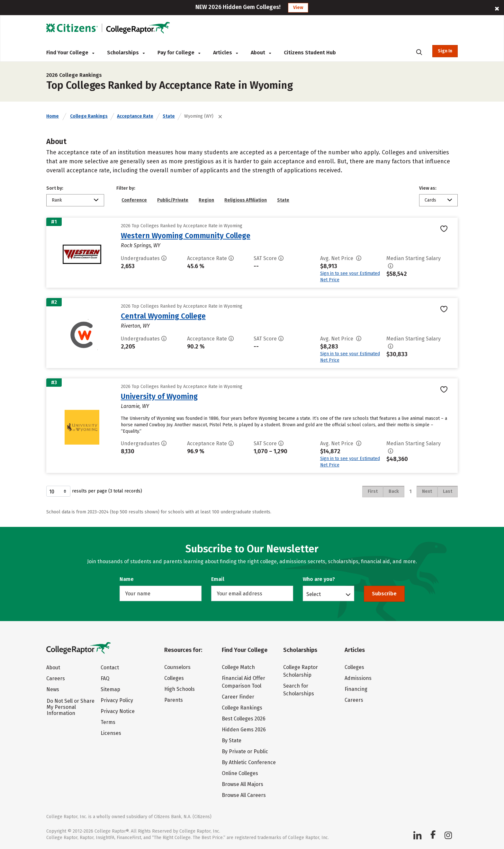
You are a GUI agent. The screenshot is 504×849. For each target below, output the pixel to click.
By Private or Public (245, 751)
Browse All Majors (243, 784)
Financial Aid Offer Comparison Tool (243, 682)
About (261, 53)
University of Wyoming (159, 396)
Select (314, 594)
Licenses (111, 733)
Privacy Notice (118, 711)
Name (127, 579)
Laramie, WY (135, 406)
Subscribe (384, 594)
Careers (56, 678)
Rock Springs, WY (141, 245)
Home (53, 116)
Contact (110, 668)
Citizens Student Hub (310, 53)
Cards (430, 200)
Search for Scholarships (299, 690)
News (53, 689)
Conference (134, 200)
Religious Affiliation (246, 200)
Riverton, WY (135, 326)
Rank (57, 200)
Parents (174, 700)
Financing (356, 689)
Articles (225, 53)
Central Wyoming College (163, 316)
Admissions (358, 678)
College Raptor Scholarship (301, 671)
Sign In (445, 51)
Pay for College (179, 53)
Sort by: (55, 188)
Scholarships (126, 53)
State (169, 116)
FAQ (105, 678)
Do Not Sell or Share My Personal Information (71, 707)
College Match (238, 667)
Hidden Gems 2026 (244, 730)
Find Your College (70, 53)
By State (232, 741)
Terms (108, 722)
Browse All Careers (244, 795)
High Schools (180, 689)
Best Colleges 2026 (244, 719)
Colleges (174, 678)
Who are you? (319, 579)
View (298, 8)
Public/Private (173, 200)
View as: (428, 188)
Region (206, 200)
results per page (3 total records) (94, 491)
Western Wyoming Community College (186, 236)
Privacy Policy (117, 700)
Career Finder (238, 697)
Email (218, 579)
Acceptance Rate (135, 116)
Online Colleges (240, 773)
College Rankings (89, 116)
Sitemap (110, 689)
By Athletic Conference (249, 762)
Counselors (177, 667)
